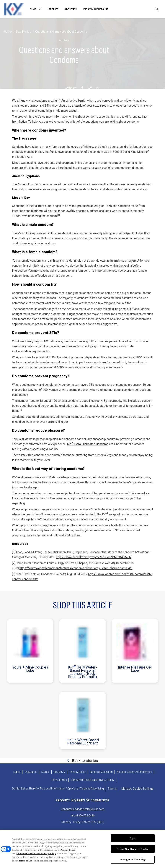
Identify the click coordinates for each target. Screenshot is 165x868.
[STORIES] (53, 9)
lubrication (24, 351)
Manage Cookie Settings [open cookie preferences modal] (137, 789)
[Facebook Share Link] (82, 88)
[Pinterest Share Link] (90, 88)
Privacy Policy (68, 852)
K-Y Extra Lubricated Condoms (88, 444)
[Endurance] (31, 772)
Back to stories (84, 761)
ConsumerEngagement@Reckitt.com (83, 809)
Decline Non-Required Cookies (133, 851)
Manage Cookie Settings (133, 862)
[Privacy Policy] (78, 772)
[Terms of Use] (59, 780)
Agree (133, 840)
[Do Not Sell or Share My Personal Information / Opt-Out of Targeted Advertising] (58, 789)
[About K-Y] (59, 772)
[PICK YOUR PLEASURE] (96, 9)
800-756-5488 (86, 816)
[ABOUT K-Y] (71, 9)
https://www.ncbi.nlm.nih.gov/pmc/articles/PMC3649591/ (94, 557)
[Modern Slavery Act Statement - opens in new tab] (134, 772)
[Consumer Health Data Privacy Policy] (92, 780)
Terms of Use (25, 863)
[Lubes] (17, 772)
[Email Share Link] (98, 88)
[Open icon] (157, 9)
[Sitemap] (113, 789)
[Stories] (45, 772)
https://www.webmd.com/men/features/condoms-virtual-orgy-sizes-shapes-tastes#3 (76, 568)
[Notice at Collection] (101, 772)
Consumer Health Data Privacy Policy (36, 856)
